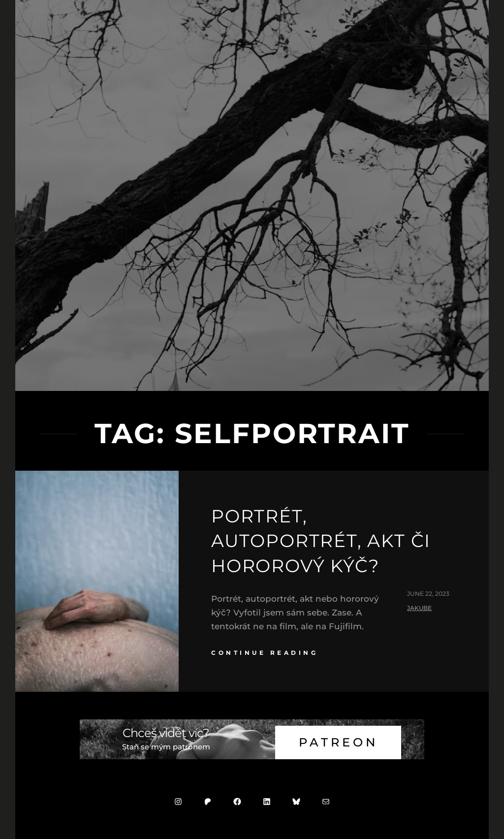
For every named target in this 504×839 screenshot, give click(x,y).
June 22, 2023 (428, 594)
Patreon (338, 742)
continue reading (265, 653)
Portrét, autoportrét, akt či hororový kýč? (321, 541)
